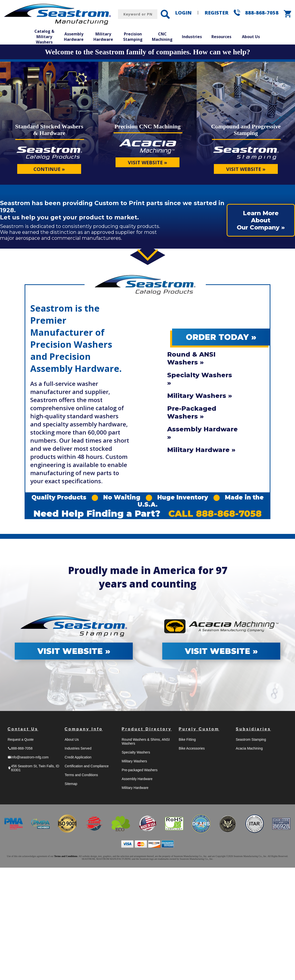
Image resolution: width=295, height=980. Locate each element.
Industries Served (78, 748)
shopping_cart (288, 14)
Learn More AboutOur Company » (261, 220)
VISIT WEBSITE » (147, 162)
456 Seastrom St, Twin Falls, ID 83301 (33, 768)
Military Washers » (200, 396)
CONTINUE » (49, 169)
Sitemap (71, 784)
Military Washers (134, 761)
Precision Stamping (133, 37)
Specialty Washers (136, 752)
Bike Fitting (187, 739)
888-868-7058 (262, 13)
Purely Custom (199, 729)
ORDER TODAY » (221, 337)
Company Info (84, 729)
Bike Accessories (192, 748)
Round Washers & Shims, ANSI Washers (146, 741)
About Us (251, 37)
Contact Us (23, 729)
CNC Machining (162, 37)
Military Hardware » (201, 450)
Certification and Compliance (87, 766)
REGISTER (216, 13)
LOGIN (183, 13)
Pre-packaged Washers (140, 770)
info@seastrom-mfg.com (28, 757)
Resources (221, 37)
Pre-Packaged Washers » (192, 412)
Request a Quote (21, 739)
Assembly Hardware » (202, 433)
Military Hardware (103, 37)
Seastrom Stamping (251, 739)
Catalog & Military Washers (44, 37)
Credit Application (78, 757)
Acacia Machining (249, 748)
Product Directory (147, 729)
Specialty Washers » (200, 379)
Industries (192, 37)
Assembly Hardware (74, 37)
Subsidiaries (253, 729)
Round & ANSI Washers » (191, 358)
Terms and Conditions (81, 775)
